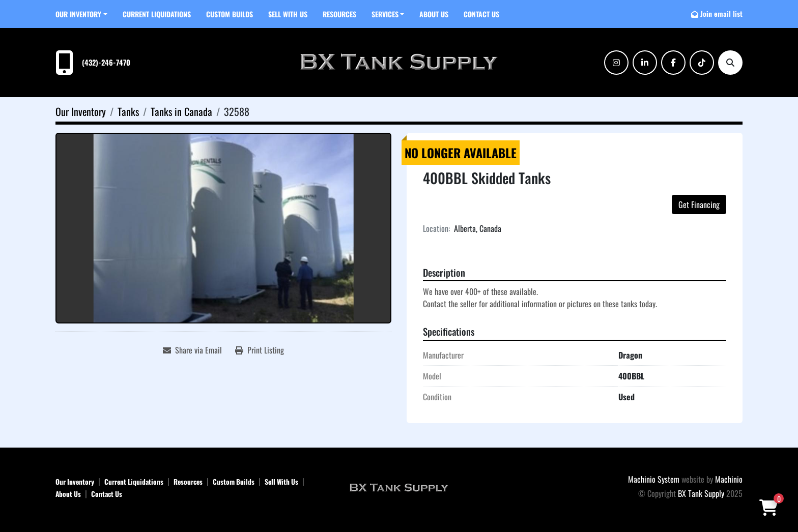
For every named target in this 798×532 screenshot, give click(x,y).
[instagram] (616, 63)
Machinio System (654, 479)
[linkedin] (645, 63)
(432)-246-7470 (106, 62)
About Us (434, 14)
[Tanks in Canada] (181, 111)
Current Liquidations (157, 14)
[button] (81, 14)
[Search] (730, 63)
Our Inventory (78, 14)
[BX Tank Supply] (399, 487)
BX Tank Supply (701, 493)
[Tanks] (128, 111)
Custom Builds (230, 14)
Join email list (721, 13)
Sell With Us (288, 14)
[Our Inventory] (81, 111)
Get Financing (699, 204)
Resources (339, 14)
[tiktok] (702, 63)
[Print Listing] (260, 350)
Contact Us (481, 14)
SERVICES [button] (385, 14)
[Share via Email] (192, 350)
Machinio (729, 479)
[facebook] (673, 63)
